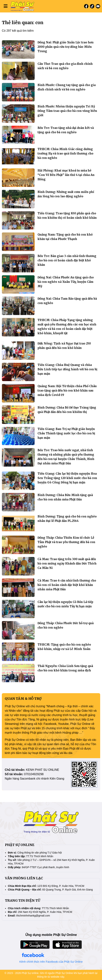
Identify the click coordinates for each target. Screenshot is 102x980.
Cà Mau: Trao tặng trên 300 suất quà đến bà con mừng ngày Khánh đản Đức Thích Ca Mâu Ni (67, 563)
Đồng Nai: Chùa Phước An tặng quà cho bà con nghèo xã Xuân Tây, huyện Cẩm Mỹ (66, 282)
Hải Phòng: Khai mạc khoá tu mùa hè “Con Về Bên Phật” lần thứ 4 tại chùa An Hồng (66, 175)
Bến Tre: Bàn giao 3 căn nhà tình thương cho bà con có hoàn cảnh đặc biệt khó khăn (67, 260)
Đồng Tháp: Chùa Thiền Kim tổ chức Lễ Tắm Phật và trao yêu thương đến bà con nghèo (66, 542)
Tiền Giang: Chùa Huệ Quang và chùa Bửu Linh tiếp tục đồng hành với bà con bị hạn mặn (67, 369)
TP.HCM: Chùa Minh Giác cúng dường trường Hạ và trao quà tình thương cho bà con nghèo (65, 153)
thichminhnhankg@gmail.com (33, 916)
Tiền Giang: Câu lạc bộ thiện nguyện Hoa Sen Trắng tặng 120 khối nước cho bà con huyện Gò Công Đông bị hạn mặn (67, 478)
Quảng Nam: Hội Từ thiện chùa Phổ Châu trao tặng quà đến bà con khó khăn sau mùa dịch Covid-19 (67, 391)
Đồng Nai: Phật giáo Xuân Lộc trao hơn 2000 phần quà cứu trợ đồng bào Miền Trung (66, 47)
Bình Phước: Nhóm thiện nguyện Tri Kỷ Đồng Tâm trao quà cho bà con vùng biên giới (67, 111)
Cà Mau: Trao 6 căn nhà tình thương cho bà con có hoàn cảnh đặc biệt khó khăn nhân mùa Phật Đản (67, 585)
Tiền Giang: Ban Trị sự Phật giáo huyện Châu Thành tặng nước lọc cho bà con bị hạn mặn (66, 433)
